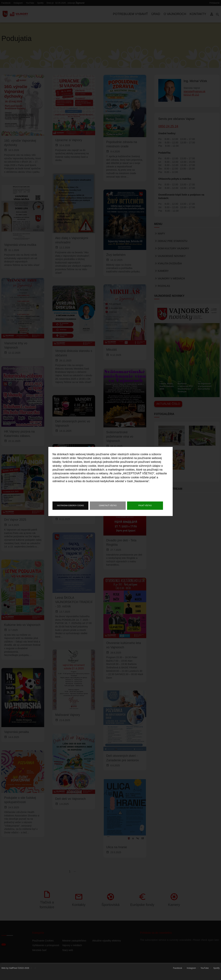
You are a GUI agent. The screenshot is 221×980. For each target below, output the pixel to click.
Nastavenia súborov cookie (70, 506)
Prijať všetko (145, 506)
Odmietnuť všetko (108, 506)
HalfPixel (13, 968)
